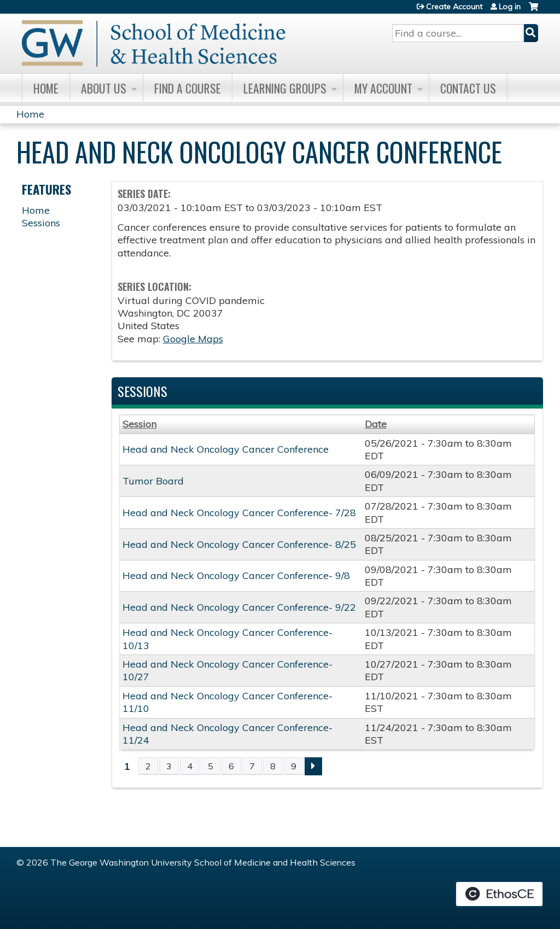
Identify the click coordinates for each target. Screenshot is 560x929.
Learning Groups (285, 88)
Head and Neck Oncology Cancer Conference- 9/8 (236, 575)
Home (46, 88)
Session (139, 424)
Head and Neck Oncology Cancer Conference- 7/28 (239, 513)
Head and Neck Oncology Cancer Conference (226, 449)
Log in (510, 7)
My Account (383, 88)
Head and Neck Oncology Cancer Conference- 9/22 (239, 607)
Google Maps (193, 339)
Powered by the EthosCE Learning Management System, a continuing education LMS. (499, 894)
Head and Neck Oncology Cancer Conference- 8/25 (239, 544)
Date (376, 424)
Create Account (454, 7)
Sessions (41, 223)
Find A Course (188, 88)
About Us (104, 88)
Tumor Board (153, 481)
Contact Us (468, 88)
